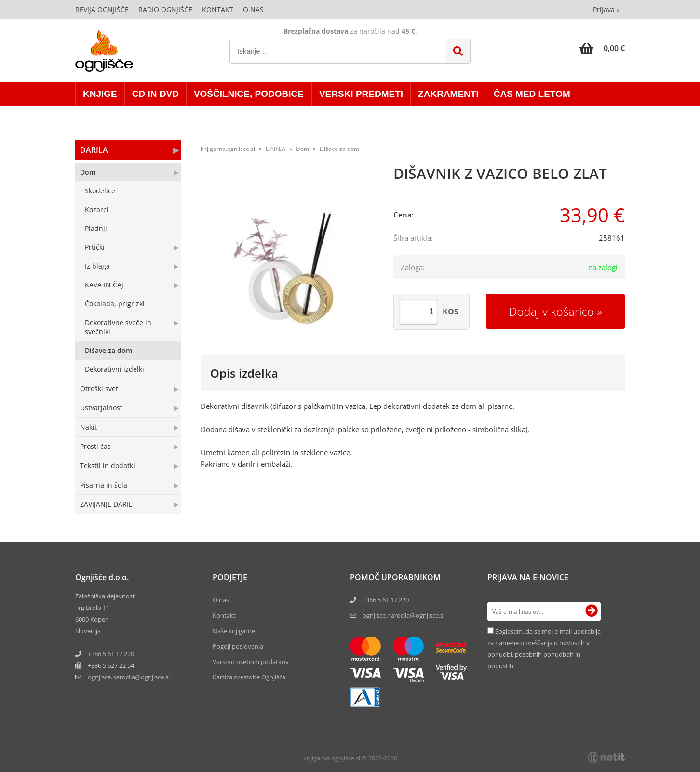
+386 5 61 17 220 (111, 654)
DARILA (94, 150)
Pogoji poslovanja (238, 646)
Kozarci (97, 210)
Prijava (606, 9)
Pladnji (96, 228)
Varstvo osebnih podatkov (251, 662)
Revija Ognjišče (102, 9)
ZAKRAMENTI (448, 94)
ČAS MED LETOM (532, 94)
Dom (88, 172)
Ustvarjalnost (101, 408)
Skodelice (100, 191)
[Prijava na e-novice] (592, 611)
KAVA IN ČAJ (104, 285)
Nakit (88, 427)
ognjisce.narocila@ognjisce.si (404, 615)
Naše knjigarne (234, 631)
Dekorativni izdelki (114, 369)
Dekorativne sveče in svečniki (118, 327)
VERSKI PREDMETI (361, 94)
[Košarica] (602, 48)
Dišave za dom (108, 350)
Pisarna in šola (104, 485)
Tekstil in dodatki (108, 466)
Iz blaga (97, 266)
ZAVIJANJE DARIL (106, 504)
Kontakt (218, 9)
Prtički (95, 247)
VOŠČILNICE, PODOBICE (249, 94)
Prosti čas (95, 446)
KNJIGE (100, 94)
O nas (253, 9)
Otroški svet (99, 388)
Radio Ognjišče (165, 9)
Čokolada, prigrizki (115, 304)
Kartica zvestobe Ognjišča (249, 677)
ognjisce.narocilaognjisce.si (129, 677)
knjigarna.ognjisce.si (228, 149)
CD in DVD (155, 94)
